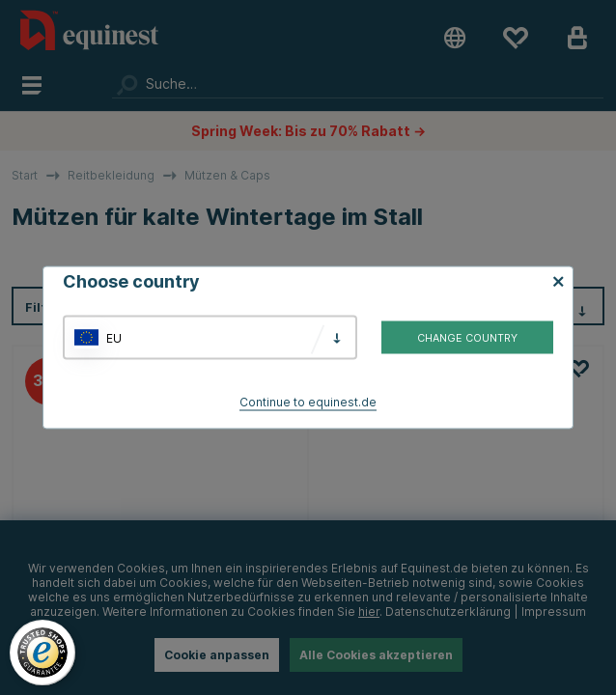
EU (114, 337)
